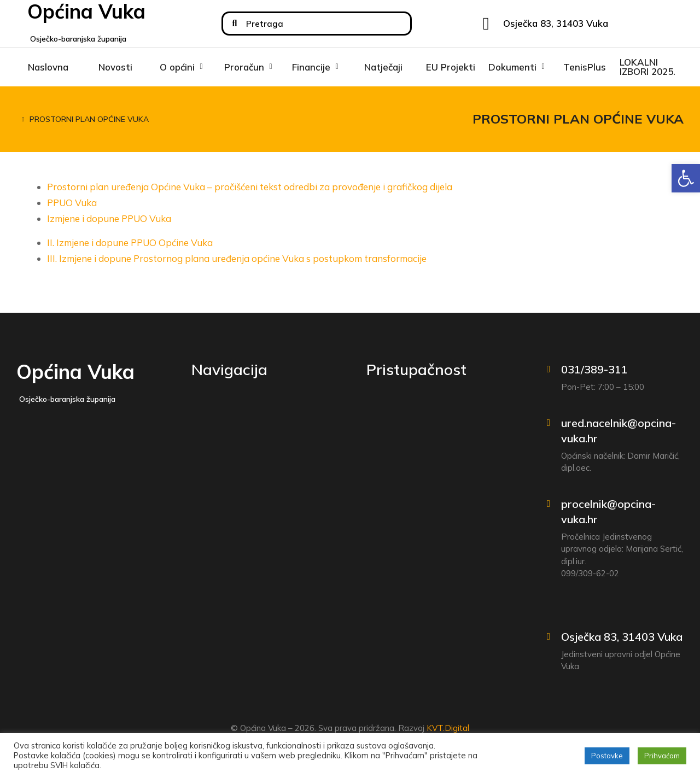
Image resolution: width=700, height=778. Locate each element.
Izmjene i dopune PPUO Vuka (109, 218)
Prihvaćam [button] (662, 756)
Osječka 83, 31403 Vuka (622, 637)
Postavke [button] (607, 756)
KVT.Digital (448, 728)
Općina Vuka (75, 372)
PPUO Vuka (72, 203)
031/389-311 (594, 369)
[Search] (235, 24)
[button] (686, 178)
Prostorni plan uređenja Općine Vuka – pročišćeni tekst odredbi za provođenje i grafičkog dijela (250, 187)
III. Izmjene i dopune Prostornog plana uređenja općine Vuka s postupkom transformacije (237, 258)
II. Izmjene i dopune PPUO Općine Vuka (130, 242)
